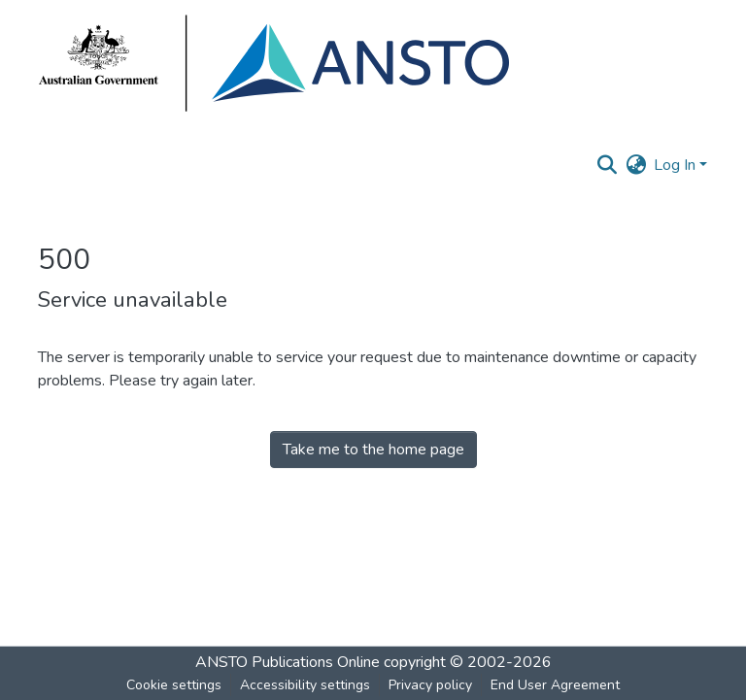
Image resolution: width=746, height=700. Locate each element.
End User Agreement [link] (555, 685)
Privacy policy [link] (430, 685)
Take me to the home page (373, 450)
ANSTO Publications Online (288, 662)
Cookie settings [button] (174, 685)
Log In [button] (677, 165)
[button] (607, 165)
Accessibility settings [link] (305, 685)
